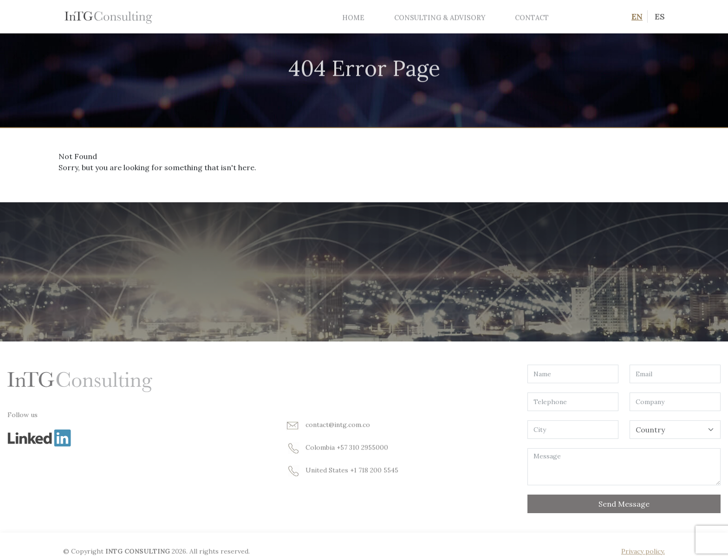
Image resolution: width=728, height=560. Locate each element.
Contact (532, 17)
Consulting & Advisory (440, 17)
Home (353, 17)
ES (660, 16)
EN (637, 16)
